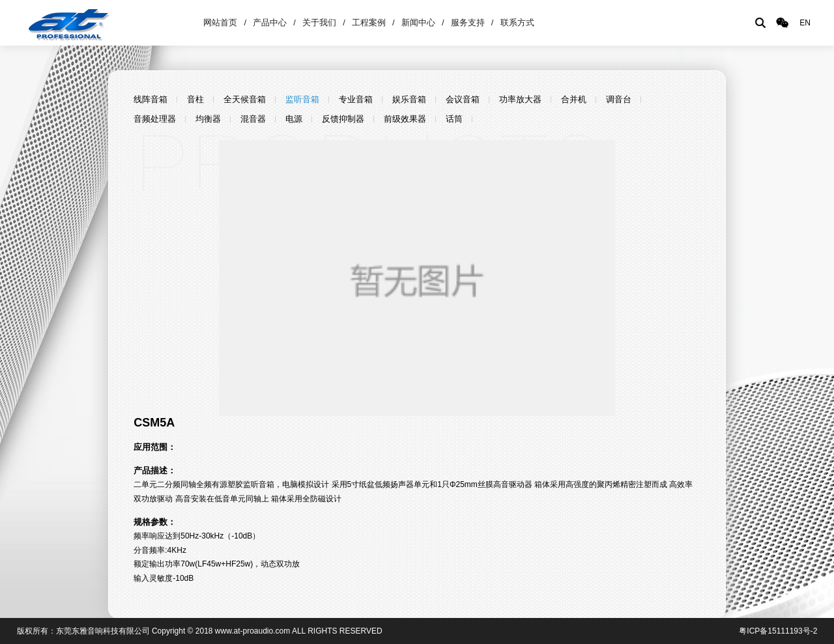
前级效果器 (405, 119)
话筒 (454, 119)
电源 (294, 119)
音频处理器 (155, 119)
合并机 (574, 99)
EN (805, 23)
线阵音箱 (151, 99)
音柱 (195, 99)
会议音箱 (463, 99)
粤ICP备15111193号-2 (778, 631)
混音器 (253, 119)
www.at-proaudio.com (252, 631)
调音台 (619, 99)
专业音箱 (356, 99)
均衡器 (208, 119)
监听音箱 (302, 99)
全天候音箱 (245, 99)
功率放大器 (520, 99)
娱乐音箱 (409, 99)
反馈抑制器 (343, 119)
